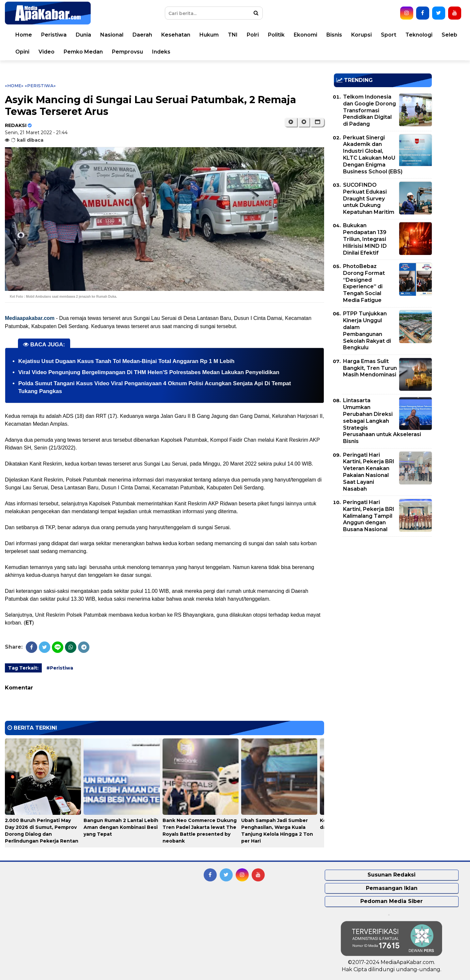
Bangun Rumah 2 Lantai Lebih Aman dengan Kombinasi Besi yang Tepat (121, 827)
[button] (317, 122)
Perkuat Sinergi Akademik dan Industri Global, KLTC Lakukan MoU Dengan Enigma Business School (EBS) (373, 155)
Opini (22, 52)
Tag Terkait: (23, 668)
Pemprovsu (127, 52)
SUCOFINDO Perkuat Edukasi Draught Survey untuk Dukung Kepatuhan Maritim (369, 198)
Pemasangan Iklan (392, 888)
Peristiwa (54, 35)
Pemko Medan (83, 52)
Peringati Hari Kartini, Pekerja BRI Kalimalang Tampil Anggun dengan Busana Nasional (369, 516)
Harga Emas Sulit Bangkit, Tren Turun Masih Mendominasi (370, 368)
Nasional (112, 35)
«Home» (14, 86)
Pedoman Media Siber (392, 901)
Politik (276, 35)
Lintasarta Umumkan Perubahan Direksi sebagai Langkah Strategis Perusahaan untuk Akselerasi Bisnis (382, 421)
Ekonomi (305, 35)
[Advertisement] (383, 587)
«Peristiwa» (40, 86)
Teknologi (419, 35)
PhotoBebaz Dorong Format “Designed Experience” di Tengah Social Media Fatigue (364, 283)
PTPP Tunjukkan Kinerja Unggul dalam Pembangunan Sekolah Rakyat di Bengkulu (367, 331)
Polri (253, 35)
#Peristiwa (60, 668)
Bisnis (334, 35)
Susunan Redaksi (392, 875)
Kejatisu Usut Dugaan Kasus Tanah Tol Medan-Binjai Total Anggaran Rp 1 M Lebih (126, 361)
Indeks (161, 52)
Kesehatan (176, 35)
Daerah (142, 35)
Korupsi (361, 35)
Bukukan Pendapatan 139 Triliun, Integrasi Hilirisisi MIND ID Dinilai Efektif (365, 239)
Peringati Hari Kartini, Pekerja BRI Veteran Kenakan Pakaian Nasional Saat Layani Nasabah (369, 472)
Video (47, 52)
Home (24, 35)
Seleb (449, 35)
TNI (233, 35)
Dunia (83, 35)
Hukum (209, 35)
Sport (389, 35)
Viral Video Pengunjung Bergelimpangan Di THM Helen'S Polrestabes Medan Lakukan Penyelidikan (149, 372)
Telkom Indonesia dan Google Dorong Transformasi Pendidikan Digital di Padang (369, 110)
